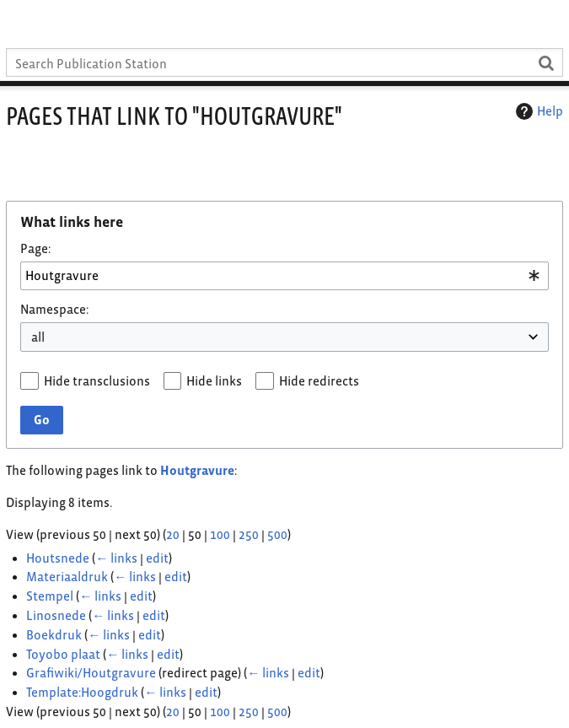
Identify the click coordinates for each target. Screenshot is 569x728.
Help (537, 111)
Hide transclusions (97, 381)
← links (116, 558)
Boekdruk (54, 635)
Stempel (50, 596)
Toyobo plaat (63, 654)
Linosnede (56, 615)
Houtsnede (58, 558)
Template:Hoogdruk (82, 692)
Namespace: (54, 309)
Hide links (214, 381)
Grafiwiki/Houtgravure (91, 673)
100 (220, 534)
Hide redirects (319, 381)
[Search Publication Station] (284, 62)
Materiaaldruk (67, 577)
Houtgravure (197, 470)
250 (249, 534)
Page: (35, 248)
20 (173, 534)
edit (157, 558)
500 (277, 534)
